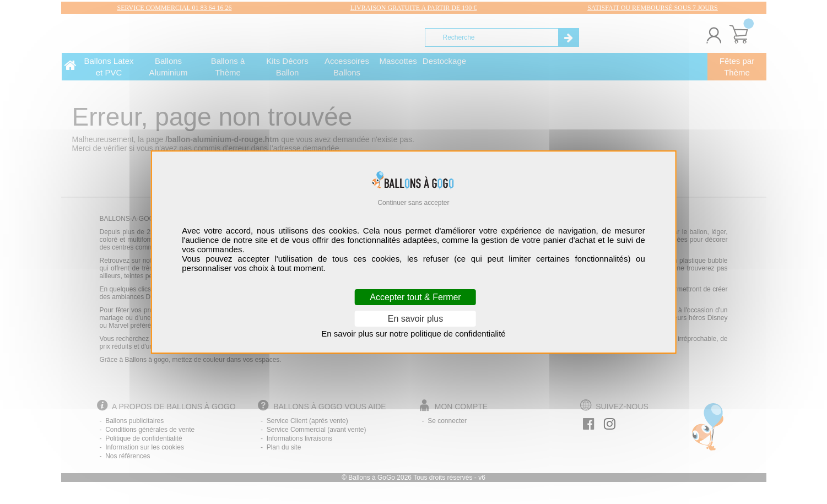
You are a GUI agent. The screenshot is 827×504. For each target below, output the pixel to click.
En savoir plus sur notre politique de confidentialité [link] (413, 334)
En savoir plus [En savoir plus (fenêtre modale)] (416, 319)
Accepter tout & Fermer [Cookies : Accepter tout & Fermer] (415, 297)
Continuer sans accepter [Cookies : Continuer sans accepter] (413, 203)
